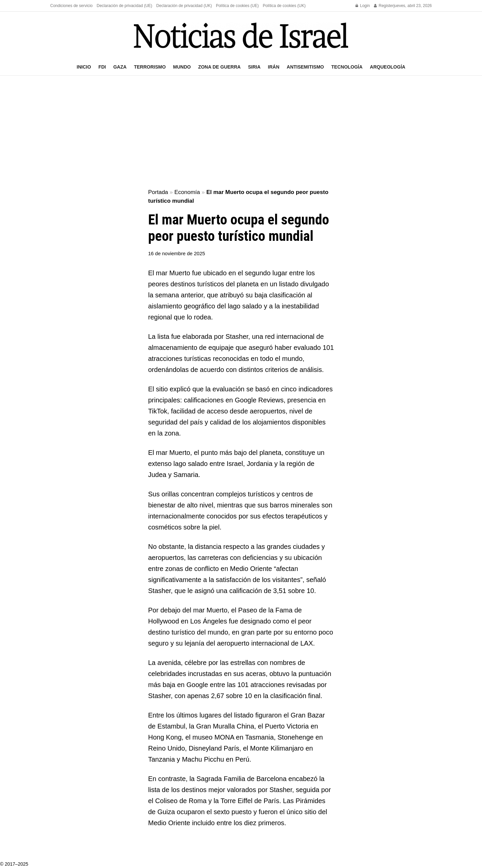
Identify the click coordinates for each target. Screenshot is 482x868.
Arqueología (388, 67)
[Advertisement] (241, 132)
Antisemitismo (305, 67)
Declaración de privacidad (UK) (184, 6)
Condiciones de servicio (71, 6)
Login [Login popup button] (363, 6)
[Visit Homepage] (241, 35)
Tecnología (347, 67)
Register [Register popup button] (384, 6)
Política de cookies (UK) (284, 6)
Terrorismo (150, 67)
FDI (102, 67)
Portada (158, 192)
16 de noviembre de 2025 (177, 253)
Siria (254, 67)
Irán (273, 67)
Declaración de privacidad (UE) (125, 6)
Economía (187, 192)
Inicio (84, 67)
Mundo (182, 67)
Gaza (120, 67)
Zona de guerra (219, 67)
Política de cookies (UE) (237, 6)
